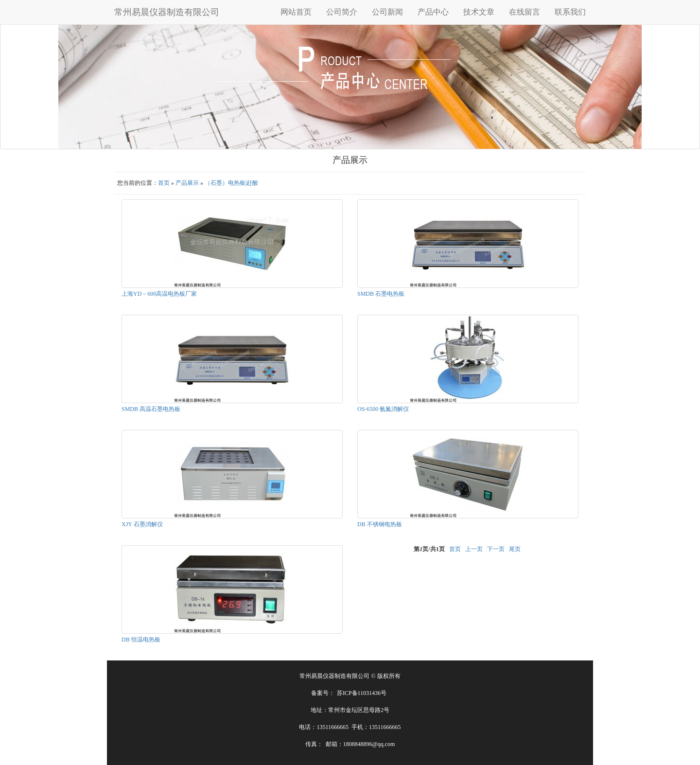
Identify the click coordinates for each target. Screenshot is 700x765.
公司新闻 (387, 12)
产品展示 (187, 183)
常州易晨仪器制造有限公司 (167, 12)
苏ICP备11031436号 (362, 693)
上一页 (474, 549)
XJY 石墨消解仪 (142, 524)
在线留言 (525, 12)
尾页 (515, 549)
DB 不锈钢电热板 (380, 524)
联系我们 (570, 12)
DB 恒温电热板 (141, 640)
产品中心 (433, 12)
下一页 (496, 549)
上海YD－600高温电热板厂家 (159, 294)
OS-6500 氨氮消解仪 (383, 409)
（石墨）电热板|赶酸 (231, 183)
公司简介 (342, 12)
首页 (164, 183)
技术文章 (479, 12)
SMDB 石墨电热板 (381, 294)
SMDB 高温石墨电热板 (151, 409)
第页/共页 (429, 549)
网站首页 (296, 12)
